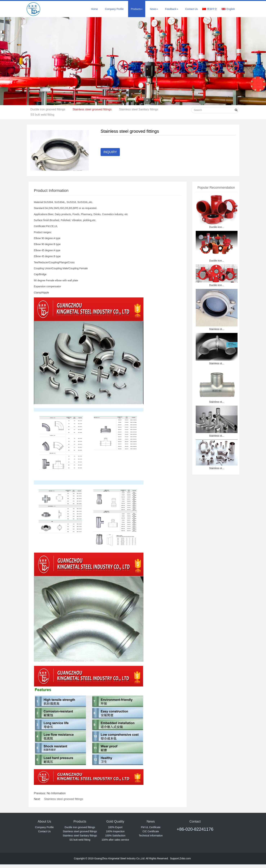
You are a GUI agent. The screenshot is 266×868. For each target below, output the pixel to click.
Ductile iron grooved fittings (49, 109)
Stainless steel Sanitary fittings (142, 109)
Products (137, 9)
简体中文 (212, 9)
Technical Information (151, 836)
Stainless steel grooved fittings (94, 109)
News (154, 9)
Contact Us (191, 9)
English (231, 9)
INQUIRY (110, 152)
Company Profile (114, 9)
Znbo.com (185, 858)
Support (174, 858)
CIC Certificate (151, 831)
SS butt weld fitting (43, 115)
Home (94, 9)
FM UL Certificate (151, 827)
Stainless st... (217, 329)
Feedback (171, 9)
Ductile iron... (217, 227)
